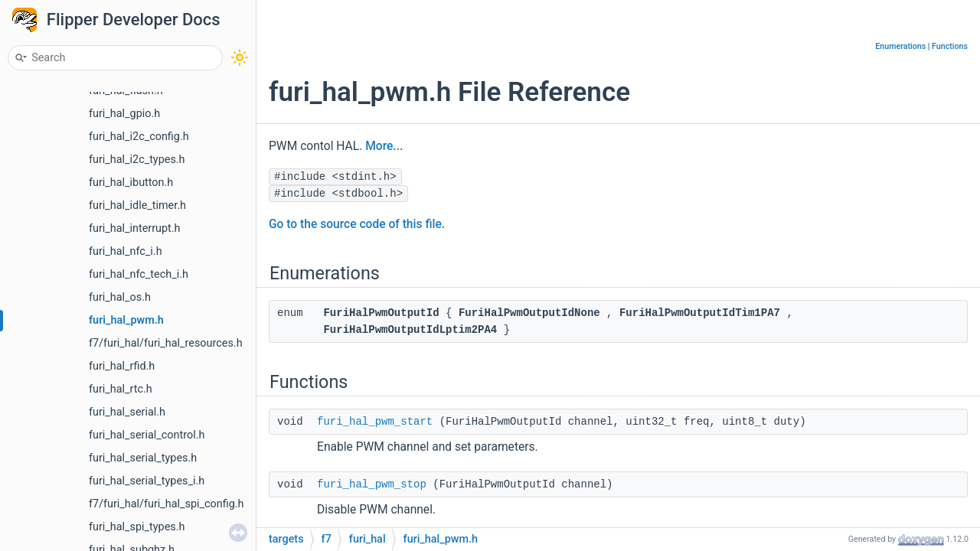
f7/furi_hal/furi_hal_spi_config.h (167, 504)
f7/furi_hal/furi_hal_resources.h (166, 343)
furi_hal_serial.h (127, 412)
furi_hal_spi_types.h (137, 527)
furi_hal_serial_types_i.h (147, 481)
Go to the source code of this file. (357, 224)
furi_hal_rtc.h (121, 389)
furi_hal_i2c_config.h (139, 137)
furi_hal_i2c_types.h (137, 160)
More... (384, 146)
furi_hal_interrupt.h (135, 228)
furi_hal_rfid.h (122, 366)
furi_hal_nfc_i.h (126, 251)
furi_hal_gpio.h (124, 114)
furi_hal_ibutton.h (131, 183)
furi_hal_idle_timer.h (137, 205)
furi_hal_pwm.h (126, 320)
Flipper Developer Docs (134, 20)
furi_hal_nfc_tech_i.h (139, 274)
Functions (950, 46)
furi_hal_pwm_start (375, 422)
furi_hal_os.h (120, 297)
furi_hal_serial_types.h (143, 458)
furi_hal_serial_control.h (147, 435)
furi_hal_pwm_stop (372, 484)
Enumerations (900, 46)
